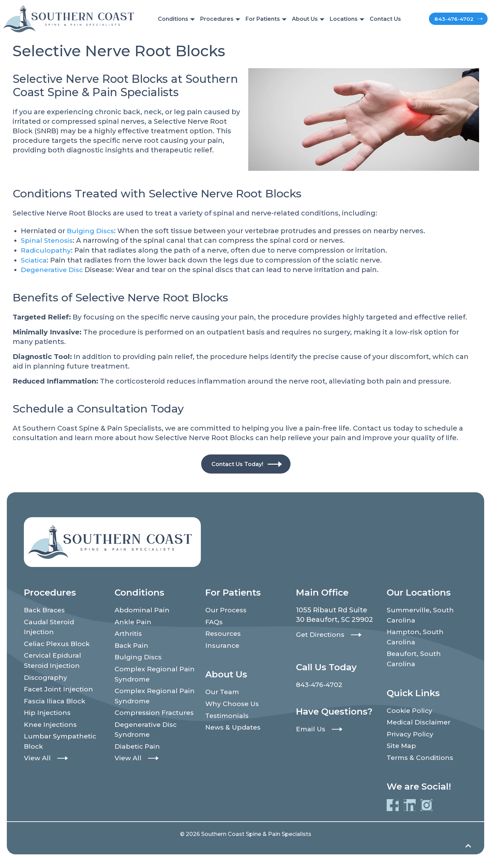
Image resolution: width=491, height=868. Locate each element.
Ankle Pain (133, 622)
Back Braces (46, 610)
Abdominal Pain (143, 610)
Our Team (223, 692)
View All (38, 760)
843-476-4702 (441, 19)
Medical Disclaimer (420, 723)
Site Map (402, 747)
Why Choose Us (233, 704)
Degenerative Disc (53, 269)
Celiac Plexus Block (58, 644)
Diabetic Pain (138, 758)
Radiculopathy (46, 250)
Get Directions (321, 634)
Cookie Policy (410, 711)
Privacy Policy (410, 735)
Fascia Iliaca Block (56, 702)
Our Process (227, 610)
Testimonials (228, 716)
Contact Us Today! (237, 463)
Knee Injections (51, 725)
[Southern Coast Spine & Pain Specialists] (69, 18)
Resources (224, 633)
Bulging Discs (91, 231)
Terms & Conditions (421, 759)
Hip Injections (48, 714)
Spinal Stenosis (47, 240)
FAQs (215, 622)
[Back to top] (468, 852)
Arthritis (129, 633)
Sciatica (34, 259)
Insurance (223, 645)
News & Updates (234, 728)
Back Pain (132, 645)
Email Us (311, 728)
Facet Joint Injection (60, 690)
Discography (46, 678)
